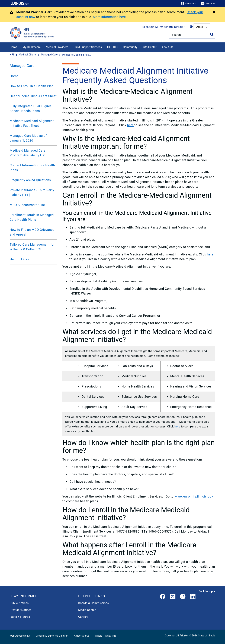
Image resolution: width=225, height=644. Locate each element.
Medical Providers (57, 47)
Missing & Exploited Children (52, 636)
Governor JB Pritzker (177, 636)
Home (13, 47)
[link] (163, 597)
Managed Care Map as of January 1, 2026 (28, 138)
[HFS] (12, 55)
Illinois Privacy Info (105, 636)
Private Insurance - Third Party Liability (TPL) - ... (32, 192)
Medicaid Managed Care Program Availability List (28, 153)
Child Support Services (88, 47)
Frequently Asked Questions (30, 180)
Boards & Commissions (94, 603)
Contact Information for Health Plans (32, 168)
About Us (167, 47)
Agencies (188, 4)
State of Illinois (207, 636)
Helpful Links (19, 259)
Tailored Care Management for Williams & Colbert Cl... (32, 247)
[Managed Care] (50, 55)
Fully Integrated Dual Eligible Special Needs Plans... (31, 108)
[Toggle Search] (212, 35)
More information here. (110, 17)
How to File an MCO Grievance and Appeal (32, 232)
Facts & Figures (20, 617)
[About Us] (176, 47)
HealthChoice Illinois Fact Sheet (33, 96)
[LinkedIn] (193, 597)
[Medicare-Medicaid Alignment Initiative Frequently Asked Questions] (77, 55)
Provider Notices (21, 610)
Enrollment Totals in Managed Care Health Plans (32, 217)
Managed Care (22, 66)
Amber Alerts (82, 636)
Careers (83, 617)
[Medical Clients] (28, 55)
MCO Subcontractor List (27, 205)
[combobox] (202, 27)
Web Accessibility (20, 636)
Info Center (150, 47)
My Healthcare (32, 47)
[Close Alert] (214, 12)
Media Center (87, 610)
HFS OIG (112, 47)
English (199, 27)
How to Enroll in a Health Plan (32, 86)
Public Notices (19, 603)
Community (130, 47)
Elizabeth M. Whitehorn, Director (164, 27)
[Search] (192, 35)
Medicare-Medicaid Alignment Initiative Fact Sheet (32, 123)
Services (208, 4)
